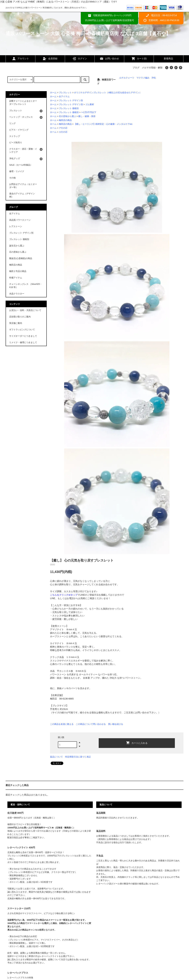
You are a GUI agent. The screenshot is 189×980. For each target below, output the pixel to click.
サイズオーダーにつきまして (23, 336)
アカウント (20, 59)
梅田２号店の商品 (18, 271)
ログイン (80, 59)
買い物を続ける (116, 724)
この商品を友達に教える (62, 724)
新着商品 (168, 59)
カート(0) (139, 59)
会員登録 (50, 59)
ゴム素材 (90, 104)
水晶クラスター (17, 294)
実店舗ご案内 (16, 323)
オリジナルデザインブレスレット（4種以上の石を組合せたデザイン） (108, 93)
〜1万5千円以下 (89, 112)
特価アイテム (16, 278)
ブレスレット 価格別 (69, 108)
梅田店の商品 (65, 120)
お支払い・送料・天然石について (25, 310)
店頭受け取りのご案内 (20, 317)
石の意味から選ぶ (67, 116)
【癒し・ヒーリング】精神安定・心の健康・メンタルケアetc (103, 124)
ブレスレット (65, 93)
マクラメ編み (143, 78)
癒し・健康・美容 (87, 116)
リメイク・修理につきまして (23, 342)
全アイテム (64, 97)
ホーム (53, 93)
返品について (56, 757)
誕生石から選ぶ (17, 246)
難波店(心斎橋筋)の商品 (21, 258)
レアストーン (16, 226)
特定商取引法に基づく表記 (78, 757)
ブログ (136, 68)
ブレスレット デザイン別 (71, 101)
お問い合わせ (109, 59)
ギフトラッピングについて (22, 330)
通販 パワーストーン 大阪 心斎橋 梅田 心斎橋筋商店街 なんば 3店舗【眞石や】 (88, 34)
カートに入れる (137, 743)
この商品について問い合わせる (91, 724)
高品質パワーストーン (20, 220)
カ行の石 (63, 132)
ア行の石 (63, 128)
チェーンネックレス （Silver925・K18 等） (26, 286)
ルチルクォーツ (127, 78)
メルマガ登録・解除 (152, 68)
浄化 (154, 78)
